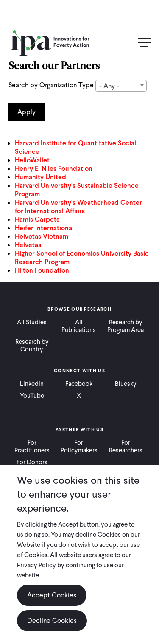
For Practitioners (32, 446)
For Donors (32, 462)
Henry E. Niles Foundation (54, 169)
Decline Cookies (52, 620)
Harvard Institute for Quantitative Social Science (75, 147)
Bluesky (126, 384)
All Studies (32, 322)
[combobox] (121, 86)
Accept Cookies (52, 595)
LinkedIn (32, 384)
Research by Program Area (126, 326)
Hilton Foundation (42, 270)
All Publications (79, 326)
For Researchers (126, 446)
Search (126, 43)
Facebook (79, 384)
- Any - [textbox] (109, 86)
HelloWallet (32, 160)
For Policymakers (79, 446)
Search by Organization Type (51, 85)
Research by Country (32, 346)
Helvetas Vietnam (42, 236)
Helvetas (28, 245)
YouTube (32, 396)
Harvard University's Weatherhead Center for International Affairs (78, 207)
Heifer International (44, 228)
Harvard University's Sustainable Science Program (77, 190)
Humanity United (40, 177)
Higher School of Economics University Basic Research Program (82, 258)
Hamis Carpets (37, 219)
